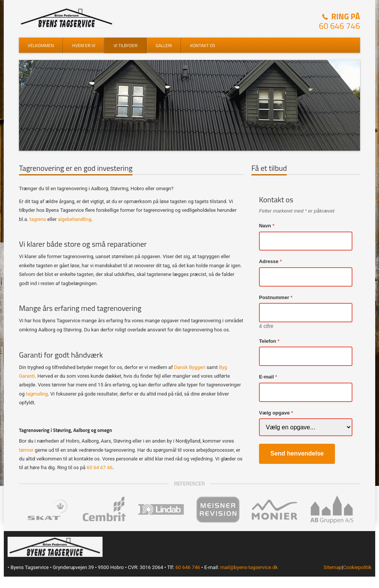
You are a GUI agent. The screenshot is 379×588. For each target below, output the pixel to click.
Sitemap (333, 567)
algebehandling (74, 219)
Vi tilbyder (126, 45)
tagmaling (37, 394)
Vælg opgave (274, 413)
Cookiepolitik (357, 567)
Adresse (269, 261)
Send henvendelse (297, 453)
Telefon (268, 341)
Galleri (164, 45)
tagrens (38, 219)
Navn (265, 226)
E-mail (266, 377)
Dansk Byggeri (190, 367)
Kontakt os (203, 45)
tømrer (26, 450)
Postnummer (274, 297)
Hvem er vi (84, 45)
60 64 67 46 (99, 467)
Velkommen (41, 45)
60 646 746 (340, 26)
